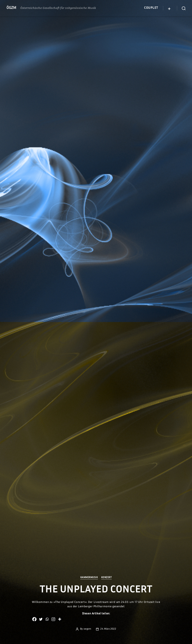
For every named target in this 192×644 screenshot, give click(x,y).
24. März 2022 (108, 629)
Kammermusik (89, 578)
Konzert (107, 578)
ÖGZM (11, 8)
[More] (60, 619)
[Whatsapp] (47, 619)
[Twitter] (41, 619)
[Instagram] (53, 619)
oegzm (87, 629)
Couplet (151, 8)
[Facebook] (34, 619)
